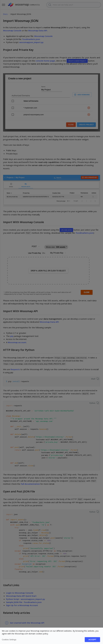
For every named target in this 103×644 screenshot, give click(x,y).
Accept (92, 640)
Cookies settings (9, 640)
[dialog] (51, 636)
